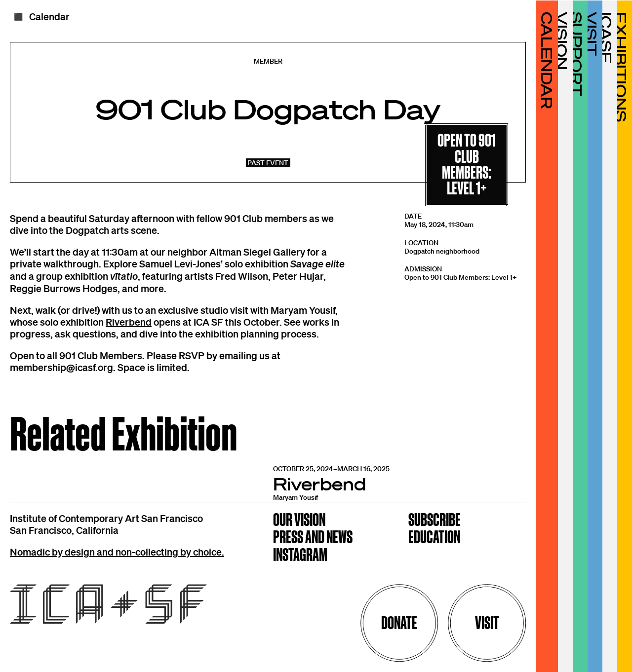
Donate (399, 623)
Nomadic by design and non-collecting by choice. (117, 552)
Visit (487, 623)
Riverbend (129, 322)
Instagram (300, 556)
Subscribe (434, 521)
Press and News (313, 538)
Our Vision (299, 521)
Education (434, 538)
